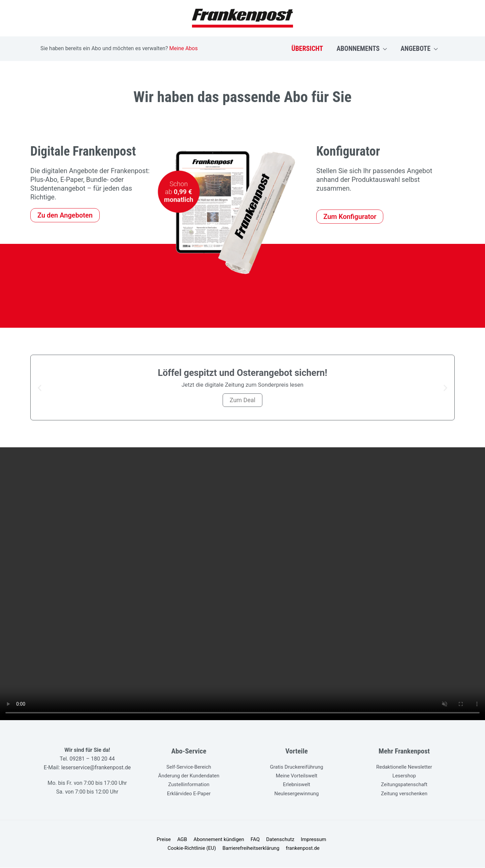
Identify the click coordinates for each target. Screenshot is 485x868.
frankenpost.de (275, 848)
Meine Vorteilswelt (297, 776)
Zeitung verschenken (404, 793)
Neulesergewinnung (296, 793)
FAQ (228, 840)
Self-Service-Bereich (189, 767)
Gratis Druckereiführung (296, 767)
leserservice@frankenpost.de (95, 767)
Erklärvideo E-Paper (189, 793)
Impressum (283, 840)
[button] (383, 49)
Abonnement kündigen (193, 840)
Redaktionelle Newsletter (404, 767)
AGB (157, 840)
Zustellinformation (189, 784)
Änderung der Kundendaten (189, 776)
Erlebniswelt (297, 784)
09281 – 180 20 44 (92, 759)
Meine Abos (184, 48)
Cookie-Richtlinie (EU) (325, 840)
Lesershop (404, 776)
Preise (140, 840)
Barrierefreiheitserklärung (224, 848)
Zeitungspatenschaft (404, 784)
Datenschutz (251, 840)
